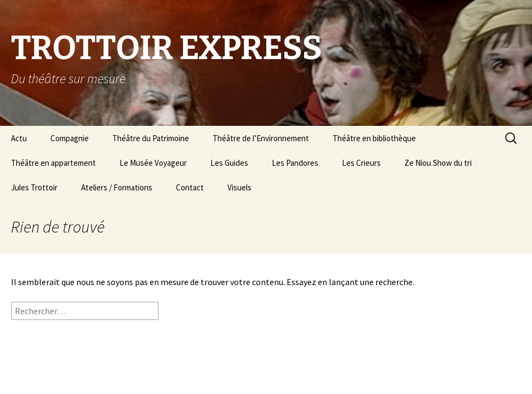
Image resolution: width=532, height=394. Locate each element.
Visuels (239, 187)
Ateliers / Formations (117, 187)
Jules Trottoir (34, 187)
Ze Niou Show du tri (438, 163)
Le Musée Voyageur (153, 163)
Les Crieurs (361, 163)
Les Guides (229, 163)
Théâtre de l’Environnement (261, 138)
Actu (19, 138)
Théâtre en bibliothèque (374, 138)
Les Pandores (295, 163)
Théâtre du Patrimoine (151, 138)
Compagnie (70, 138)
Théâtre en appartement (53, 163)
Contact (190, 187)
